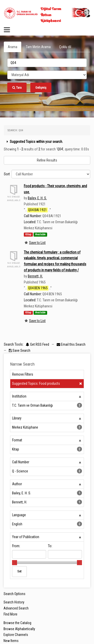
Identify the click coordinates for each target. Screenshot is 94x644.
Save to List (37, 243)
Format (17, 440)
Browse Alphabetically (19, 629)
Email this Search (71, 344)
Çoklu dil (65, 47)
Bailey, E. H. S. (37, 198)
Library (17, 418)
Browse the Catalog (17, 623)
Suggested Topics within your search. (34, 142)
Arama (13, 47)
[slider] (15, 563)
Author (17, 484)
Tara (17, 88)
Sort (7, 174)
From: (16, 546)
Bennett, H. (35, 276)
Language (19, 515)
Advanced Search (16, 608)
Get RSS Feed (37, 344)
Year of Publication (26, 537)
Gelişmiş (41, 88)
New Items (11, 641)
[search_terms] (47, 63)
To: (50, 546)
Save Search (20, 350)
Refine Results (47, 160)
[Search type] (47, 75)
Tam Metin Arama (38, 47)
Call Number (21, 462)
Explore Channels (16, 635)
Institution (19, 396)
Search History (14, 602)
